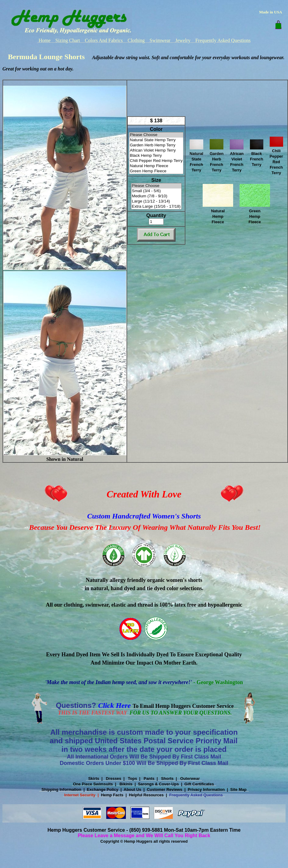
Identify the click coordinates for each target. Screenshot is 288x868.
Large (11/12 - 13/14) (156, 201)
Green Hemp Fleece (156, 171)
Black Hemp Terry (156, 156)
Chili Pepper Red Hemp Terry (156, 161)
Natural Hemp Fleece (156, 166)
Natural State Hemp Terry (156, 140)
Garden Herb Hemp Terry (156, 145)
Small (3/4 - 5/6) (156, 191)
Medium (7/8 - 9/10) (156, 196)
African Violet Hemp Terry (156, 151)
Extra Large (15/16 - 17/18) (156, 207)
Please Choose (156, 135)
